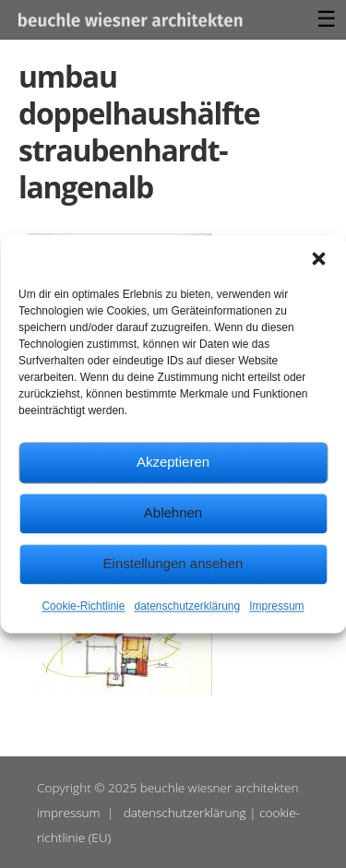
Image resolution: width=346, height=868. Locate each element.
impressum (69, 812)
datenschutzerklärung (187, 606)
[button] (318, 258)
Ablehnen (173, 512)
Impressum (276, 606)
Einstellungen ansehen (173, 563)
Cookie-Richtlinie (83, 606)
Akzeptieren (173, 462)
